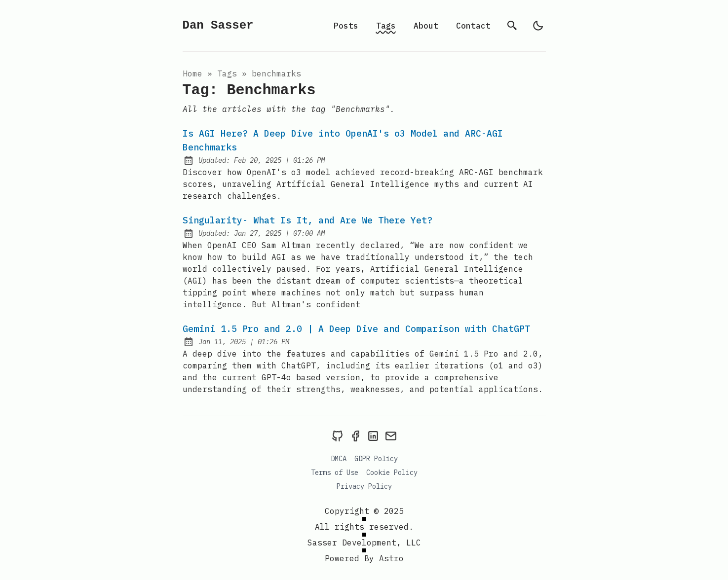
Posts (346, 26)
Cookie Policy (392, 472)
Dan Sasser (218, 25)
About (426, 26)
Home (192, 73)
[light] (538, 26)
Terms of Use (335, 472)
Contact (473, 26)
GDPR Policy (376, 459)
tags (227, 73)
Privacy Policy (364, 486)
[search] (512, 26)
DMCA (339, 459)
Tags (386, 26)
